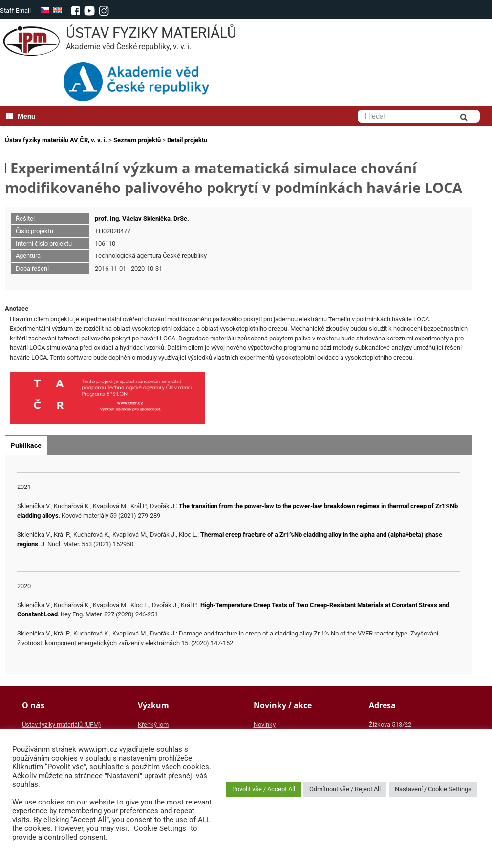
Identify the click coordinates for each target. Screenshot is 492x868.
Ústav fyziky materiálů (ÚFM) (62, 725)
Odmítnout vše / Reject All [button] (345, 789)
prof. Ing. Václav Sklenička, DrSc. (142, 219)
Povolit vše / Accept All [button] (264, 789)
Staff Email (15, 11)
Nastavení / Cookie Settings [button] (433, 789)
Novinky (265, 725)
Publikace (26, 445)
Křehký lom (153, 725)
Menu (21, 116)
